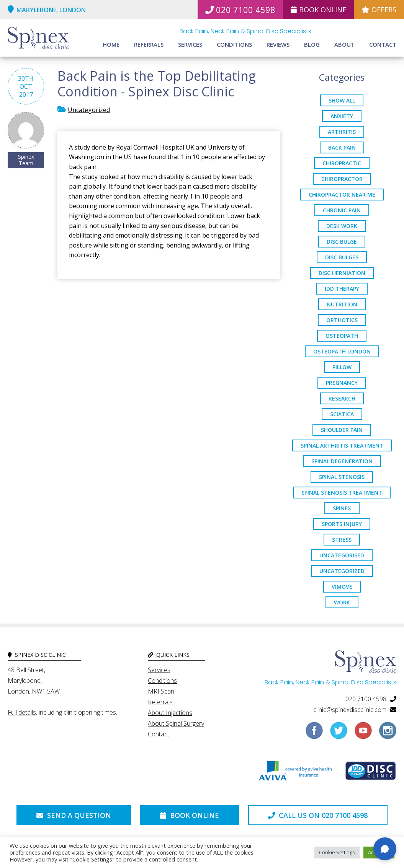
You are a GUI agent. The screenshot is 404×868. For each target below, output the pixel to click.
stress (342, 540)
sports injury (342, 524)
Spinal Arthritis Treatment (342, 445)
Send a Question (74, 815)
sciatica (342, 414)
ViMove (342, 587)
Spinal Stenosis (342, 477)
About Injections (170, 713)
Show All (342, 100)
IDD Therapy (342, 289)
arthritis (342, 132)
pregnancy (342, 383)
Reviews (278, 44)
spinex (342, 508)
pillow (342, 367)
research (342, 398)
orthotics (342, 320)
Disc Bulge (342, 242)
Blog (312, 44)
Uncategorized (89, 110)
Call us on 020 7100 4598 (318, 815)
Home (111, 44)
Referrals (149, 44)
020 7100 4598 (240, 10)
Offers (379, 10)
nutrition (342, 304)
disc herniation (342, 273)
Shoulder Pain (342, 430)
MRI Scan (161, 691)
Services (190, 44)
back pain (342, 147)
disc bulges (342, 257)
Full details (22, 712)
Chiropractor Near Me (342, 195)
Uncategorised (342, 555)
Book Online (318, 10)
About (344, 44)
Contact (383, 44)
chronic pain (342, 210)
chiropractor (342, 179)
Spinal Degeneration (342, 461)
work (342, 602)
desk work (342, 226)
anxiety (342, 116)
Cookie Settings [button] (337, 852)
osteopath (342, 336)
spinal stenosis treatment (342, 493)
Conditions (234, 44)
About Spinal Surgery (176, 723)
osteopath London (342, 351)
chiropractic (342, 163)
